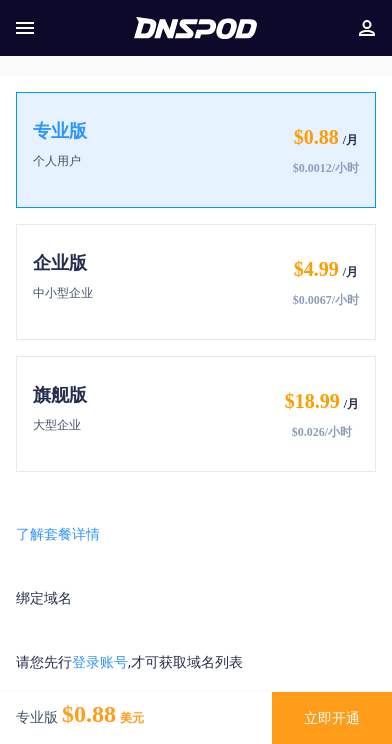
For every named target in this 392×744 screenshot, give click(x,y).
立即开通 (332, 718)
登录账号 (100, 662)
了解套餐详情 (58, 534)
